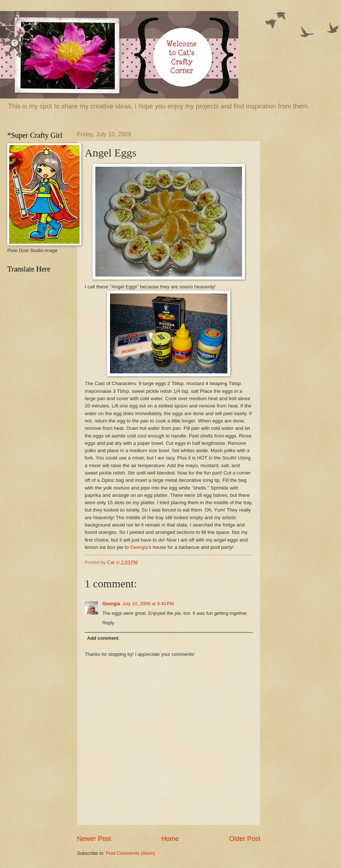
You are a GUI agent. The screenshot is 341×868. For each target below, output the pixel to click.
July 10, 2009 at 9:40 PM (148, 604)
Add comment (103, 638)
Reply (108, 623)
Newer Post (94, 839)
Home (170, 839)
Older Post (245, 839)
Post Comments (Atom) (131, 853)
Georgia (139, 547)
